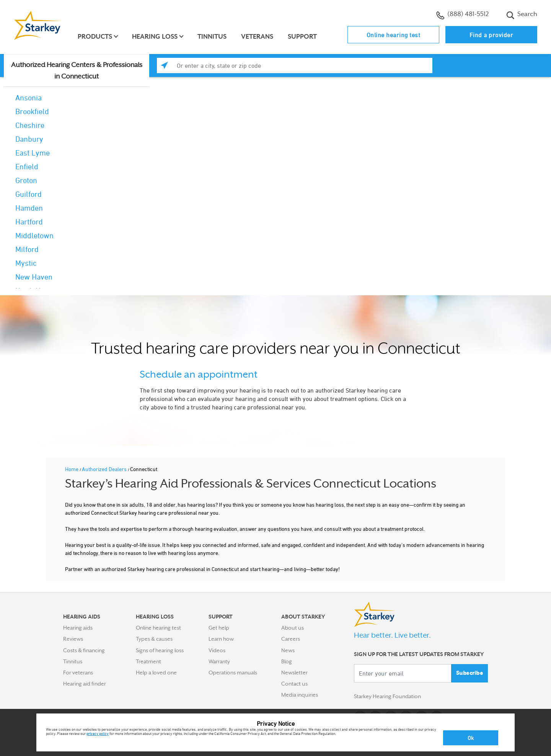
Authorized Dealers (105, 469)
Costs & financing (84, 650)
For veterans (78, 673)
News (288, 650)
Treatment (148, 661)
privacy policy (98, 733)
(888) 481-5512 (462, 15)
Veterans (257, 37)
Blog (287, 661)
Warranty (219, 661)
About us (293, 628)
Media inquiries (300, 695)
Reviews (73, 639)
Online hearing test (394, 35)
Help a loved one (156, 673)
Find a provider (491, 35)
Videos (217, 650)
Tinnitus (212, 37)
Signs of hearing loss (160, 650)
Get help (219, 628)
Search (522, 15)
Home (72, 469)
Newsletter (294, 673)
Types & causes (154, 639)
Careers (291, 639)
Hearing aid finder (85, 684)
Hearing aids (78, 628)
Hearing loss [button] (155, 37)
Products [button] (95, 37)
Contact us (294, 684)
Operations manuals (233, 673)
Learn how (221, 639)
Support (302, 37)
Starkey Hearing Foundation (387, 696)
